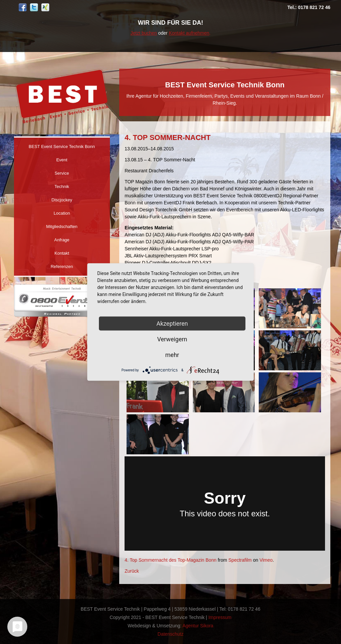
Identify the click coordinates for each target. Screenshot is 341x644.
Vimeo (266, 560)
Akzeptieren (172, 323)
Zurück (132, 571)
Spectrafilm (240, 560)
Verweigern (172, 339)
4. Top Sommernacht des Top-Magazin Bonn (170, 560)
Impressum (220, 617)
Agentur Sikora (198, 626)
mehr (172, 355)
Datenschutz (170, 634)
